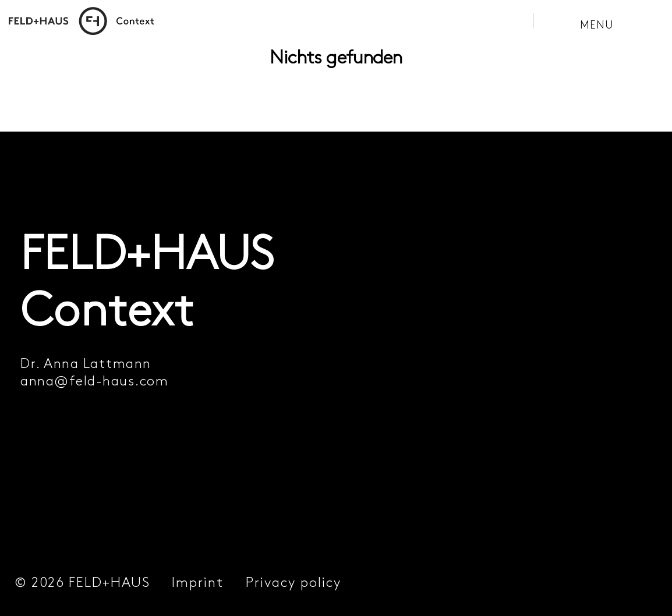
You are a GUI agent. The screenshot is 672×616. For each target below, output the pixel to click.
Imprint (198, 582)
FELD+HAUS (109, 582)
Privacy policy (293, 582)
